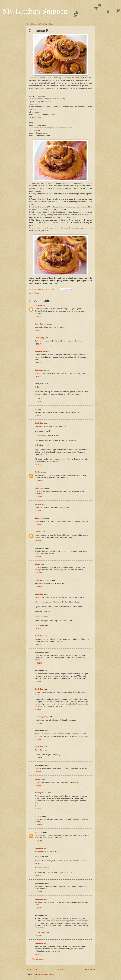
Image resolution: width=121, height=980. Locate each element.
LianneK (38, 532)
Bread (37, 293)
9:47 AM (38, 557)
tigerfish (38, 504)
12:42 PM (38, 825)
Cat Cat (38, 472)
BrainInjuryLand (41, 793)
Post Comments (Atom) (45, 975)
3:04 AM (38, 681)
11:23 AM (38, 723)
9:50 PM (38, 808)
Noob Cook (39, 518)
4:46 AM (38, 936)
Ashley (37, 779)
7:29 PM (38, 402)
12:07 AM (38, 497)
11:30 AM (38, 892)
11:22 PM (38, 481)
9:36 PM (38, 464)
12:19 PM (38, 587)
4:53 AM (38, 524)
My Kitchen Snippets (36, 11)
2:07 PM (38, 316)
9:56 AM (38, 739)
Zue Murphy (39, 338)
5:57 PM (38, 344)
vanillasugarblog (41, 717)
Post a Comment (38, 959)
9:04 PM (38, 416)
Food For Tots (40, 352)
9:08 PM (38, 908)
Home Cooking (41, 324)
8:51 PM (38, 876)
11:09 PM (38, 663)
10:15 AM (38, 573)
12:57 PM (38, 758)
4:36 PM (38, 628)
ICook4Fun (39, 423)
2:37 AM (38, 785)
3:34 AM (38, 772)
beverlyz (38, 816)
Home (61, 970)
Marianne (38, 832)
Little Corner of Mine (43, 580)
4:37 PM (38, 645)
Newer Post (32, 970)
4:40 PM (38, 954)
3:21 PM (38, 330)
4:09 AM (38, 511)
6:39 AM (38, 709)
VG (36, 409)
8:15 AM (38, 540)
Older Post (89, 970)
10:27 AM (38, 841)
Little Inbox (39, 488)
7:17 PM (38, 363)
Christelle (38, 305)
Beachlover (39, 370)
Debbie (37, 564)
